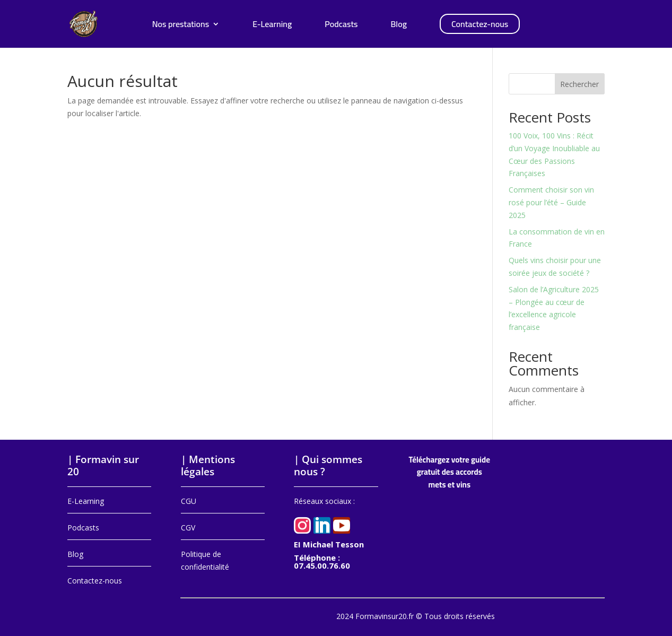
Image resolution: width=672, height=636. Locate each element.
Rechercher (579, 84)
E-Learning (272, 26)
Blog (399, 26)
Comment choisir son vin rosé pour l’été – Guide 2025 (551, 202)
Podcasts (341, 26)
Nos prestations (181, 26)
